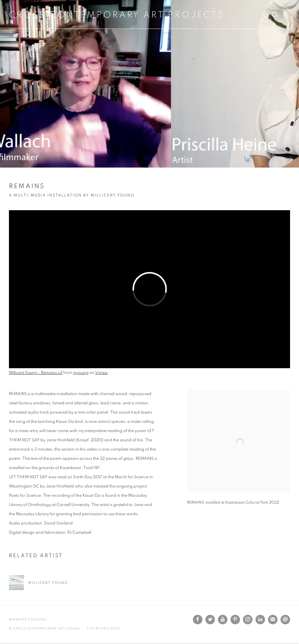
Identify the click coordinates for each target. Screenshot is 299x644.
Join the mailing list (273, 620)
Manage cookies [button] (28, 619)
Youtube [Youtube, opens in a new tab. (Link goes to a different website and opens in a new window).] (223, 620)
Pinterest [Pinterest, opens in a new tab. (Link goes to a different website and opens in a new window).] (235, 620)
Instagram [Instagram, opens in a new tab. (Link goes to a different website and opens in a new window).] (248, 620)
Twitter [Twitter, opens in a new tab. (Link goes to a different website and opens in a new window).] (210, 620)
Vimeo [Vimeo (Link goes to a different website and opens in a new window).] (101, 373)
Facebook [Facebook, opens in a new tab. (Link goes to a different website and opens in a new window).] (198, 620)
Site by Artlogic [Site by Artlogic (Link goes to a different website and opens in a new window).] (104, 628)
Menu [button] (286, 14)
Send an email (285, 620)
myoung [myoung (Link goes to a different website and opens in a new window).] (81, 373)
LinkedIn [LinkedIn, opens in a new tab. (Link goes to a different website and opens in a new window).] (260, 620)
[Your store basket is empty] (275, 14)
